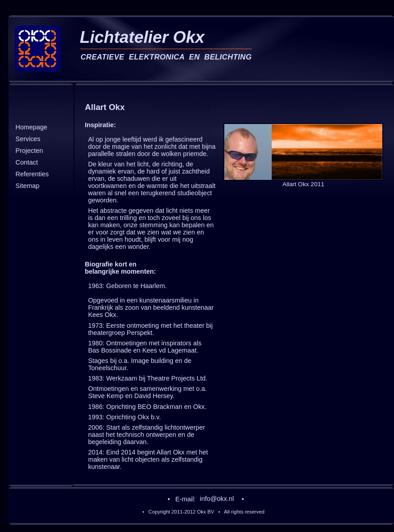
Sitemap (27, 186)
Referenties (32, 174)
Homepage (31, 127)
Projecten (29, 151)
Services (28, 139)
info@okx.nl (217, 499)
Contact (27, 163)
